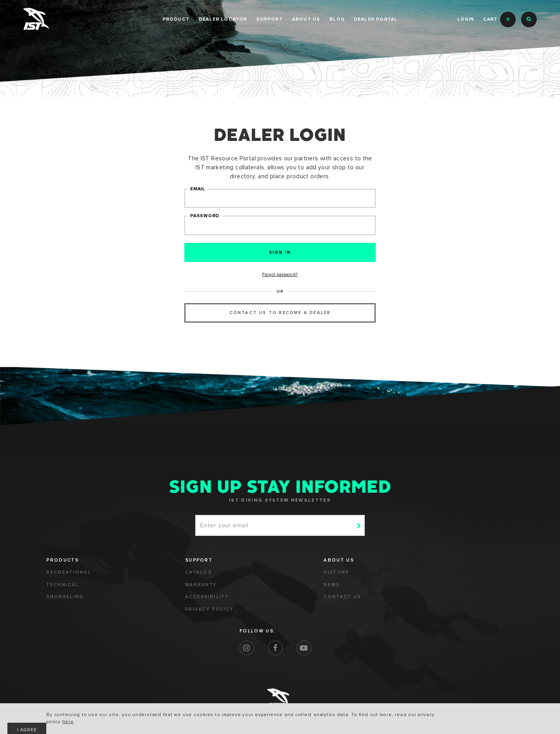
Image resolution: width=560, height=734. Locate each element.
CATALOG (139, 577)
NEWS (213, 590)
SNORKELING (66, 602)
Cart (499, 19)
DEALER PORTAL (376, 19)
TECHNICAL (64, 590)
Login (465, 19)
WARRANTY (142, 590)
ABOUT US (306, 19)
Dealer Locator (223, 19)
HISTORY (218, 577)
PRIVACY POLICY (150, 615)
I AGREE (440, 716)
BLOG (337, 19)
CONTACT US (224, 602)
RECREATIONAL (69, 577)
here (117, 722)
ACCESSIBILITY (148, 602)
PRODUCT (176, 19)
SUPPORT (269, 19)
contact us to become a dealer (280, 316)
